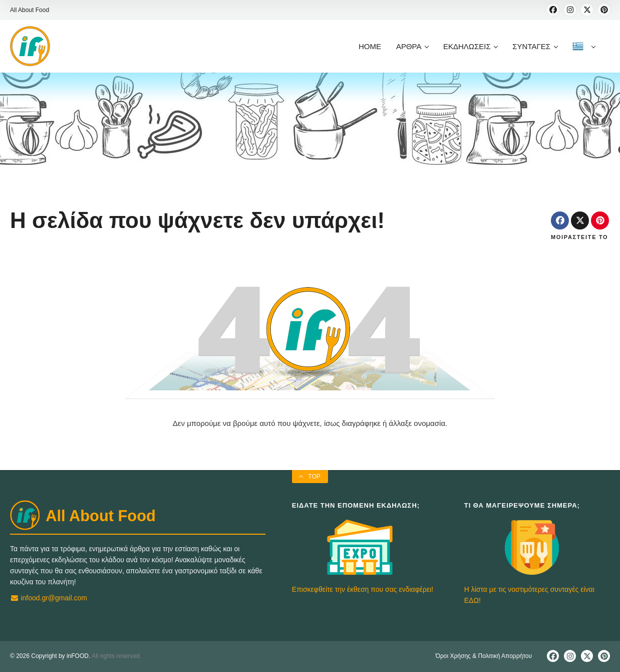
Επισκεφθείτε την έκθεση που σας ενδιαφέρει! (363, 589)
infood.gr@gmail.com (49, 598)
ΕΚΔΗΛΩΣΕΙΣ (470, 46)
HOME (370, 46)
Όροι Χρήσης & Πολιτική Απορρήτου (484, 656)
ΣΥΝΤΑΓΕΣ (535, 46)
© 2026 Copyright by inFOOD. (50, 656)
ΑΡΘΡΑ (412, 46)
